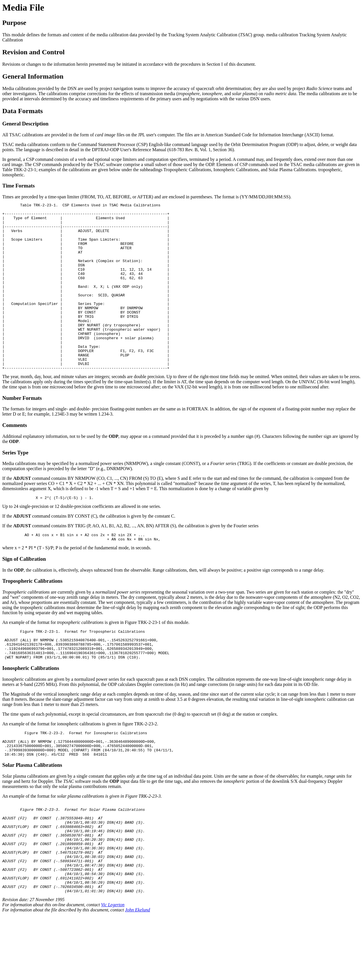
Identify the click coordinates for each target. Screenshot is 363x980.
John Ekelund (138, 975)
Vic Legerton (113, 970)
